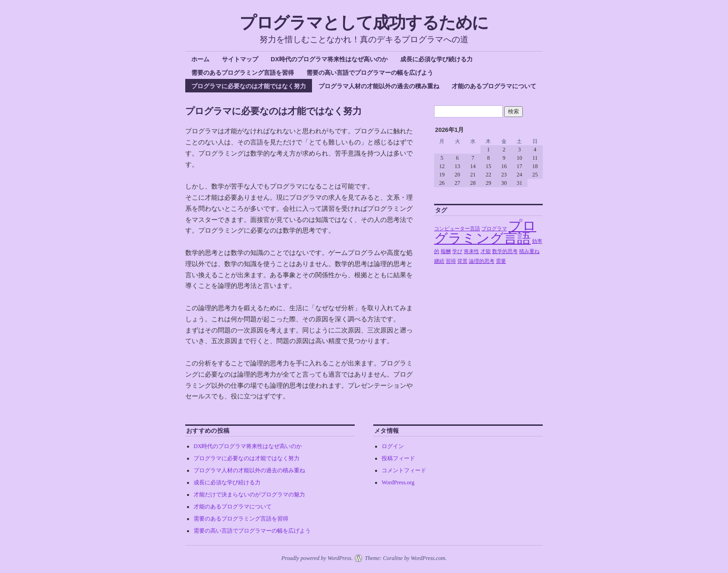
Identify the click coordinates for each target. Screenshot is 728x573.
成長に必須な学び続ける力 (436, 59)
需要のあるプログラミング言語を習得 (243, 73)
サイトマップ (240, 59)
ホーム (200, 59)
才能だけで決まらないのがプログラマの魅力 (249, 495)
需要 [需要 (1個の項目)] (501, 261)
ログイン (393, 446)
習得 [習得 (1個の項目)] (451, 261)
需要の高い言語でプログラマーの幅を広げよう (370, 73)
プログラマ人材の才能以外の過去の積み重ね (379, 86)
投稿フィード (398, 458)
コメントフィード (404, 470)
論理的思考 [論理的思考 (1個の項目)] (482, 261)
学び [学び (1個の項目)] (457, 251)
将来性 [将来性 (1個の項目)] (471, 251)
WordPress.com (428, 558)
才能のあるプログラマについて (494, 86)
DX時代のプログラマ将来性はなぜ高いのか (329, 59)
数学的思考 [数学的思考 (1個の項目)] (505, 251)
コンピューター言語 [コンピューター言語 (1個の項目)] (457, 229)
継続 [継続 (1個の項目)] (439, 261)
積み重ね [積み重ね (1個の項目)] (529, 251)
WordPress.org (398, 482)
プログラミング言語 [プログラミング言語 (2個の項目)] (485, 232)
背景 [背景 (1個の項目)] (462, 261)
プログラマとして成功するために (364, 23)
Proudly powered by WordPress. (317, 558)
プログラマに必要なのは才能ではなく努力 (249, 86)
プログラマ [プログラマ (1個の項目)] (494, 229)
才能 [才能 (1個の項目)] (486, 251)
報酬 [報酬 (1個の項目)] (446, 251)
